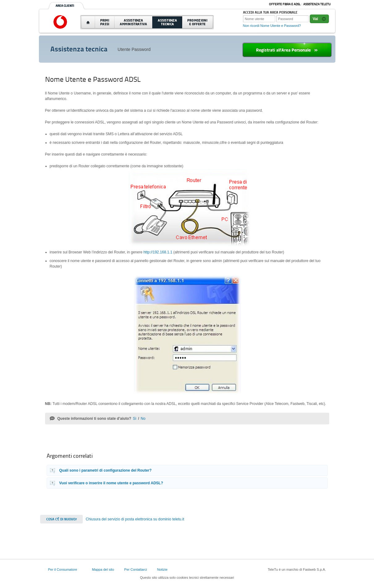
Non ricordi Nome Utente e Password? (272, 26)
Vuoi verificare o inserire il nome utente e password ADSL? (111, 483)
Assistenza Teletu (317, 4)
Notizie (162, 569)
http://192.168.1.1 (158, 252)
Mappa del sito (103, 569)
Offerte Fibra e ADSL (285, 4)
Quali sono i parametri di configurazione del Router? (105, 470)
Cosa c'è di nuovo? (61, 519)
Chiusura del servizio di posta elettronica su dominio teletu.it (135, 519)
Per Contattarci (135, 569)
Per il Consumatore (63, 569)
